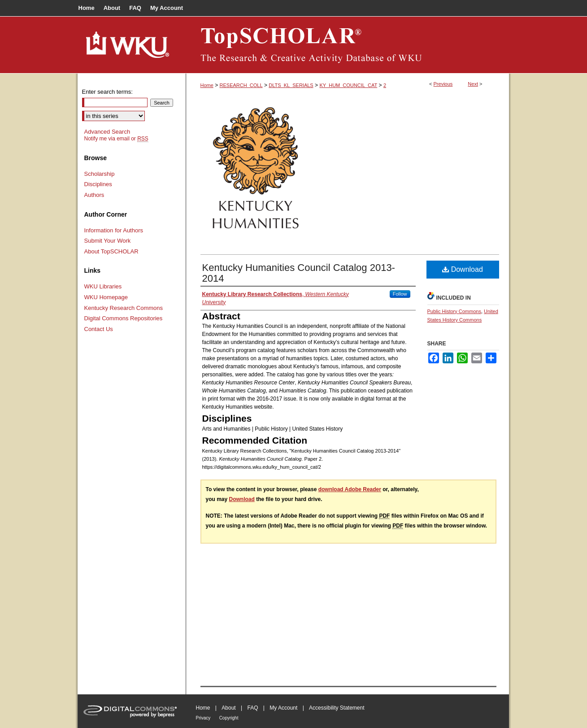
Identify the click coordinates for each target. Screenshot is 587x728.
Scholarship (100, 174)
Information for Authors (114, 230)
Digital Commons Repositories (124, 318)
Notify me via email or (116, 139)
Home (207, 85)
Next (473, 84)
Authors (94, 195)
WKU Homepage (106, 297)
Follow (400, 294)
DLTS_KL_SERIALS (291, 85)
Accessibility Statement (337, 708)
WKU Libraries (103, 286)
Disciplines (98, 184)
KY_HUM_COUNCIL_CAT (348, 85)
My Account (283, 708)
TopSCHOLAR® (348, 45)
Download (463, 269)
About (228, 708)
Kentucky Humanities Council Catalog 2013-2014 (299, 273)
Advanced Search (107, 132)
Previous (443, 84)
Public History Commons (454, 311)
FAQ (252, 708)
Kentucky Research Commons (124, 308)
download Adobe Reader (350, 489)
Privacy (203, 718)
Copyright (229, 718)
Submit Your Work (108, 241)
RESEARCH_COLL (241, 85)
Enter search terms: (107, 92)
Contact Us (99, 329)
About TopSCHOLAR (111, 251)
